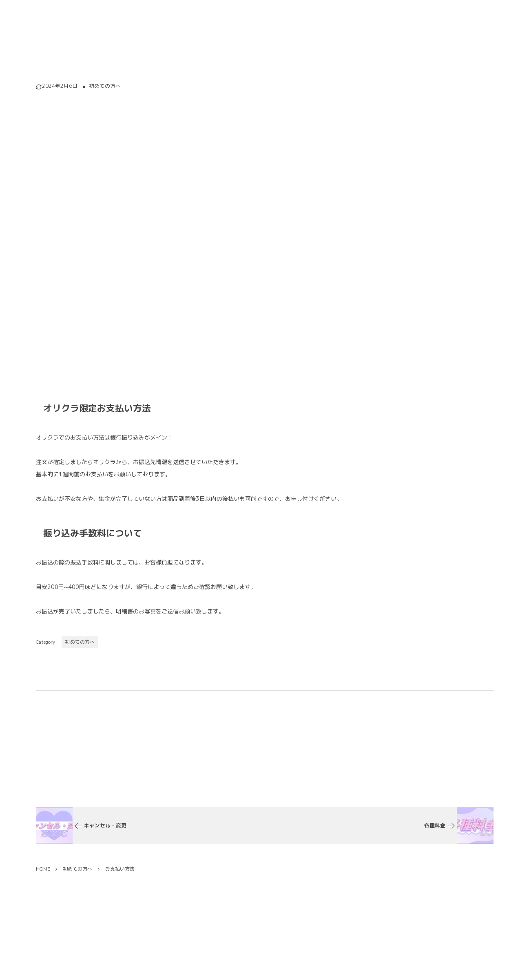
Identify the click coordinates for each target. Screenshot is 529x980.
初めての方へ (105, 86)
